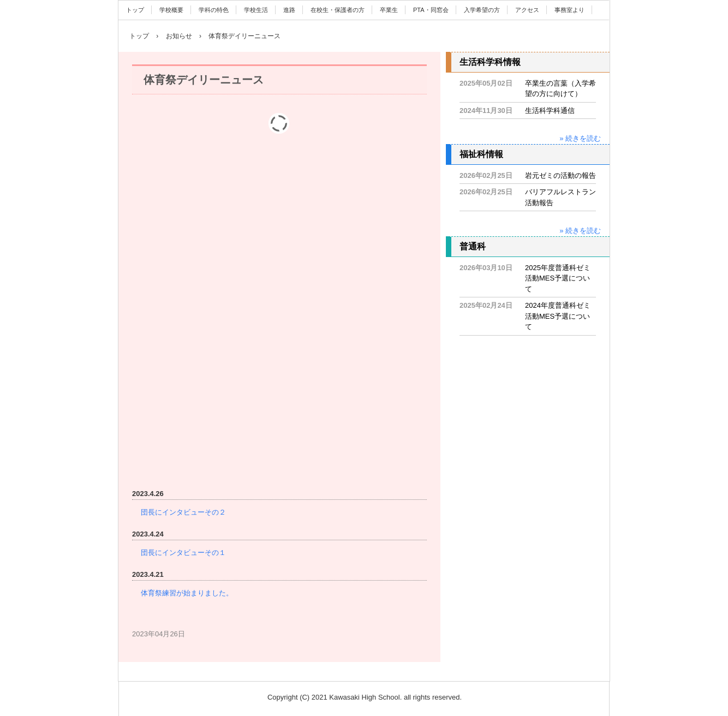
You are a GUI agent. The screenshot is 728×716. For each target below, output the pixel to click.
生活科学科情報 (490, 62)
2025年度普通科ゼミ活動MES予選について (558, 278)
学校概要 (171, 10)
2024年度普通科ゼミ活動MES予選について (558, 316)
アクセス (527, 10)
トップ (135, 10)
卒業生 (389, 10)
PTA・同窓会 (431, 10)
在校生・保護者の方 (338, 10)
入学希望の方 (482, 10)
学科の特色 (214, 10)
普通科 (473, 246)
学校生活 (256, 10)
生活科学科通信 (550, 111)
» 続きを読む (580, 138)
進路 (289, 10)
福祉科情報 (481, 154)
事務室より (569, 10)
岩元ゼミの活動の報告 (560, 175)
